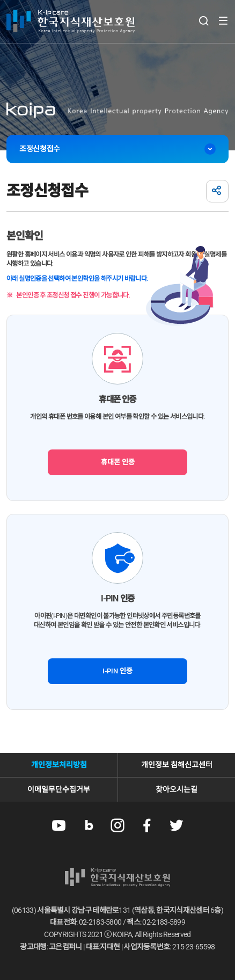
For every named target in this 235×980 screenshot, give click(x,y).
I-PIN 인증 (117, 671)
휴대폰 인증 (118, 462)
